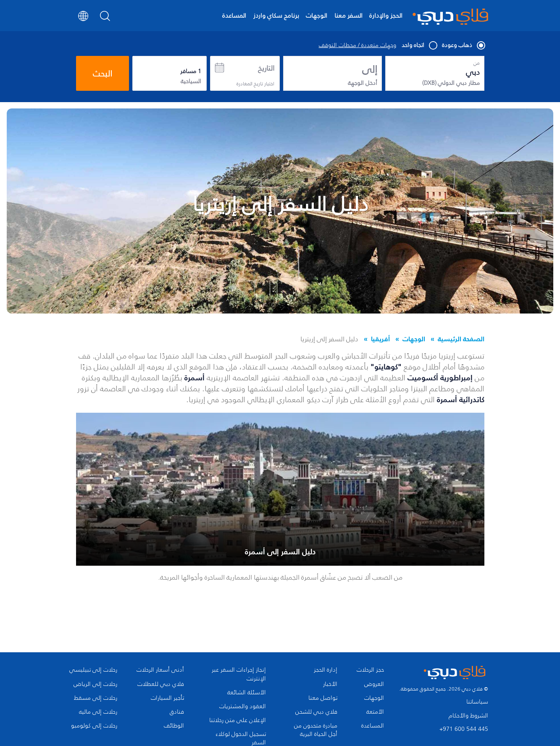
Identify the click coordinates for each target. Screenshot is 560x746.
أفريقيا (380, 339)
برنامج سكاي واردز (276, 15)
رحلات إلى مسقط (96, 698)
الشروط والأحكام (468, 716)
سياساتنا (477, 702)
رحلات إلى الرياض (95, 684)
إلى (370, 69)
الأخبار (330, 684)
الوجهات (317, 15)
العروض (374, 684)
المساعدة (234, 15)
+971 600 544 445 (464, 729)
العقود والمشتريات (243, 706)
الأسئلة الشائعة (247, 693)
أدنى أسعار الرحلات (160, 670)
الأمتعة (375, 712)
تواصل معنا (323, 698)
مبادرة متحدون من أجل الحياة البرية (316, 730)
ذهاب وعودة (463, 45)
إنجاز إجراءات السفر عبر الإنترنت (239, 674)
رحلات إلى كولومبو (94, 726)
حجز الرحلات (370, 670)
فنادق (177, 712)
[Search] (105, 18)
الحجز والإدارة (386, 15)
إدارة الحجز (326, 670)
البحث (103, 74)
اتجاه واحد (419, 45)
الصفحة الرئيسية (461, 339)
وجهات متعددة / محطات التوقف (358, 45)
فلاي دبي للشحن (316, 712)
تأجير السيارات (167, 698)
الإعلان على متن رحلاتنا (238, 720)
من (477, 63)
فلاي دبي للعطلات (161, 684)
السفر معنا (348, 15)
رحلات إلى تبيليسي (93, 670)
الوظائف (174, 726)
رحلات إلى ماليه (98, 712)
